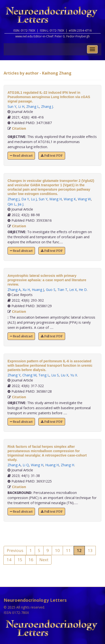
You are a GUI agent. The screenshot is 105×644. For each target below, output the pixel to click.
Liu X (65, 375)
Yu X (74, 375)
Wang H (56, 199)
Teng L (44, 375)
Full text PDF (52, 156)
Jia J (21, 204)
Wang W (84, 199)
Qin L (12, 204)
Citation (19, 128)
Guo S (51, 290)
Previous (15, 550)
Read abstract (21, 156)
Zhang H (67, 465)
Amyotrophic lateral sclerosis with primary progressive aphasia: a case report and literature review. (47, 280)
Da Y (25, 199)
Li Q (26, 465)
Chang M (29, 375)
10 (57, 550)
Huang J (38, 290)
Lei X (73, 290)
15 (20, 560)
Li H (21, 106)
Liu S (55, 375)
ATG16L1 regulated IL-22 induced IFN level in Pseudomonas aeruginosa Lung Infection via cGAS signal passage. (49, 97)
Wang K (70, 199)
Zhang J (47, 106)
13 (90, 550)
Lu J (34, 199)
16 (31, 560)
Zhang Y (14, 375)
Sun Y (12, 106)
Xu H (26, 290)
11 (68, 550)
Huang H (52, 465)
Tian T (62, 290)
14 (9, 560)
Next (44, 560)
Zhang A (14, 290)
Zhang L (33, 106)
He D (83, 290)
